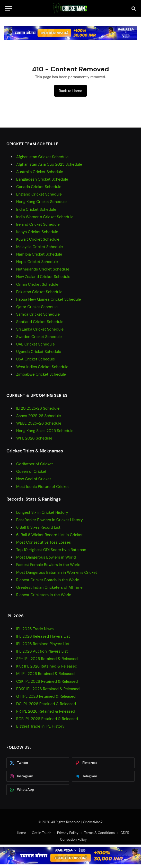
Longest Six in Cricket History (42, 512)
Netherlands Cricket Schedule (43, 269)
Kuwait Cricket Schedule (38, 239)
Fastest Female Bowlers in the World (48, 565)
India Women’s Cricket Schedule (45, 217)
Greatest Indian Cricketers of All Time (49, 587)
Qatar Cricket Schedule (37, 307)
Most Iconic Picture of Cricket (43, 487)
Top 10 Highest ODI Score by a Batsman (51, 550)
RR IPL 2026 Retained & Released (46, 711)
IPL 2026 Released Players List (43, 636)
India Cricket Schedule (36, 209)
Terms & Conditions (99, 833)
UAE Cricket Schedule (36, 344)
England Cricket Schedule (39, 194)
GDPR (125, 833)
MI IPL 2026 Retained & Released (45, 674)
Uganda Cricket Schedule (39, 352)
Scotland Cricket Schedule (40, 322)
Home (22, 833)
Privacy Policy (68, 833)
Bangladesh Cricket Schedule (42, 179)
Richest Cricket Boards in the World (48, 580)
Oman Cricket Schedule (37, 284)
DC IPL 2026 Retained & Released (46, 704)
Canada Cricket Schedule (39, 187)
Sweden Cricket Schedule (39, 337)
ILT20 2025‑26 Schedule (38, 408)
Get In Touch (42, 833)
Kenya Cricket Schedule (37, 232)
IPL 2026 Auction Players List (42, 651)
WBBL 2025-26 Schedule (39, 423)
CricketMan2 (93, 822)
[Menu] (8, 8)
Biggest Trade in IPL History (40, 726)
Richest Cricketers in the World (44, 595)
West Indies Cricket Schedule (42, 367)
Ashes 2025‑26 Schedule (39, 416)
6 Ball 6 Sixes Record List (38, 527)
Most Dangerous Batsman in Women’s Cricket (57, 572)
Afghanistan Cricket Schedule (42, 157)
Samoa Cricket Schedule (38, 314)
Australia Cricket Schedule (40, 172)
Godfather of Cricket (35, 464)
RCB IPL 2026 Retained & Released (47, 719)
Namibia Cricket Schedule (39, 254)
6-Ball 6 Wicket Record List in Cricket (49, 535)
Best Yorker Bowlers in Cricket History (50, 520)
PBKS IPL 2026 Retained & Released (48, 689)
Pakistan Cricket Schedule (39, 292)
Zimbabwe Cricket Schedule (41, 374)
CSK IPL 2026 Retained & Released (47, 681)
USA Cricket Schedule (36, 359)
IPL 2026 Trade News (35, 629)
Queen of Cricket (31, 471)
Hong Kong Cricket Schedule (41, 202)
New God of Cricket (34, 479)
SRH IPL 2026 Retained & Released (47, 659)
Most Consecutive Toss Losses (43, 542)
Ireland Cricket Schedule (38, 224)
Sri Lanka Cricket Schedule (40, 329)
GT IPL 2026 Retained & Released (46, 696)
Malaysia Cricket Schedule (39, 247)
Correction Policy (73, 840)
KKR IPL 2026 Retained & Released (47, 666)
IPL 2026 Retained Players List (43, 644)
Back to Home (70, 91)
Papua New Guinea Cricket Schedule (49, 299)
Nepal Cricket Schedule (37, 262)
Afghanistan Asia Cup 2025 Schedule (49, 164)
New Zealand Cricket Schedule (43, 277)
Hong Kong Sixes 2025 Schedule (45, 431)
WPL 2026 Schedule (34, 438)
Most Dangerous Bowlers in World (46, 557)
